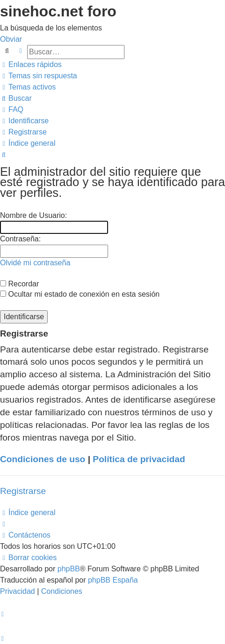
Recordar (19, 284)
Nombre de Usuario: (33, 215)
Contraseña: (20, 239)
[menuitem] (39, 76)
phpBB (69, 569)
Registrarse (23, 491)
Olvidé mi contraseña (35, 263)
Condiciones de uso (43, 459)
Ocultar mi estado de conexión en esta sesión (80, 294)
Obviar (11, 39)
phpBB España (113, 580)
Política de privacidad (139, 459)
